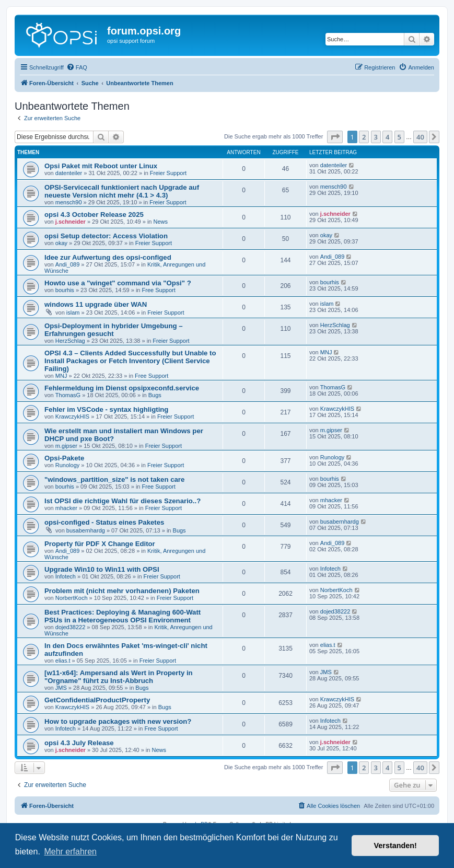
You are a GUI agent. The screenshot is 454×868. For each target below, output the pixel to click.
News (161, 222)
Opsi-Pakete (64, 458)
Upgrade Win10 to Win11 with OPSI (102, 569)
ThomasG (68, 395)
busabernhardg (86, 530)
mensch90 (69, 202)
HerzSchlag (70, 341)
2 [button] (364, 137)
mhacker (66, 508)
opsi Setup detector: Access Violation (106, 236)
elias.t (63, 661)
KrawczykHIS (72, 416)
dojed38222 (71, 627)
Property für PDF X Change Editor (100, 544)
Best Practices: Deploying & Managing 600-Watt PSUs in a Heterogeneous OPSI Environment (123, 616)
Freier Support (168, 173)
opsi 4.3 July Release (79, 743)
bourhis (65, 290)
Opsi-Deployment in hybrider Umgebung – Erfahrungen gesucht (114, 330)
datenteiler (69, 173)
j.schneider (71, 222)
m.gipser (66, 446)
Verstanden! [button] (395, 846)
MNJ (61, 376)
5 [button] (399, 137)
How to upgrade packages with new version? (118, 721)
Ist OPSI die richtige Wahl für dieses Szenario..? (123, 501)
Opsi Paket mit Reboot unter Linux (101, 166)
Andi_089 (68, 264)
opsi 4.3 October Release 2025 (94, 215)
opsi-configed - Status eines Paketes (104, 522)
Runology (67, 465)
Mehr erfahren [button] (70, 852)
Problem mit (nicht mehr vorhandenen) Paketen (122, 591)
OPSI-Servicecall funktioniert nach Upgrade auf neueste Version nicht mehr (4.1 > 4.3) (122, 191)
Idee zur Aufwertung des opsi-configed (108, 257)
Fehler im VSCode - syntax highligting (106, 409)
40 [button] (420, 137)
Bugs (155, 395)
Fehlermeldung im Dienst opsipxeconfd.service (122, 388)
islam (73, 313)
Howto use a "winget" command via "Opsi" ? (118, 283)
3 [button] (376, 137)
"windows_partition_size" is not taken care (114, 479)
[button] (335, 137)
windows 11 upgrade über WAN (96, 304)
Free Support (159, 290)
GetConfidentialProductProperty (97, 700)
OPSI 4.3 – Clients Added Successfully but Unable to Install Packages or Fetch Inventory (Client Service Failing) (130, 361)
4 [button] (387, 137)
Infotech (66, 576)
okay (61, 243)
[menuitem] (77, 67)
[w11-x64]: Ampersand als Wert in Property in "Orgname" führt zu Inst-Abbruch (119, 677)
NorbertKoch (72, 598)
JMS (61, 688)
